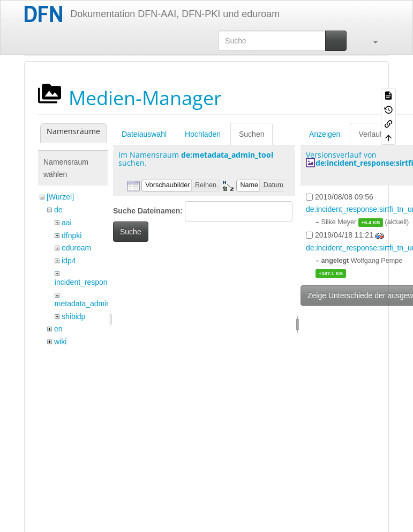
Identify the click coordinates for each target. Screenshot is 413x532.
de (58, 210)
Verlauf (370, 134)
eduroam (76, 248)
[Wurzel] (60, 197)
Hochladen (203, 134)
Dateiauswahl (144, 134)
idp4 (69, 261)
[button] (370, 41)
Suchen (251, 134)
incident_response (85, 282)
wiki (60, 342)
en (58, 329)
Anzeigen (325, 134)
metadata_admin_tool (91, 304)
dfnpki (72, 235)
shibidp (73, 316)
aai (67, 223)
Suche (131, 232)
